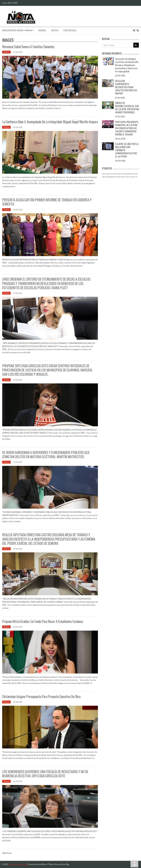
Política (55, 30)
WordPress (43, 864)
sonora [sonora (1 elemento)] (118, 177)
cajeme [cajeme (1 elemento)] (104, 174)
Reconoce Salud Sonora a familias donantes (28, 47)
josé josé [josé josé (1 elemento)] (135, 174)
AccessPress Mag (62, 864)
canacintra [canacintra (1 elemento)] (110, 174)
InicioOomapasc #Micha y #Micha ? (18, 30)
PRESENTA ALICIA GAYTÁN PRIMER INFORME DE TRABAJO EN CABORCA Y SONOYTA (47, 202)
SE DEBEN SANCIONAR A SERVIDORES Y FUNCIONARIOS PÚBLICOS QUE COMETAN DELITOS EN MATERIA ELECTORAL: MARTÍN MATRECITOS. (46, 454)
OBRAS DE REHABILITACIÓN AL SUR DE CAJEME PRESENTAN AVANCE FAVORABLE (127, 108)
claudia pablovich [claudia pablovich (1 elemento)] (128, 174)
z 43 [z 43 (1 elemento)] (136, 177)
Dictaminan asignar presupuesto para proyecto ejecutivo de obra (41, 696)
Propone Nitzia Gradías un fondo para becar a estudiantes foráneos (43, 621)
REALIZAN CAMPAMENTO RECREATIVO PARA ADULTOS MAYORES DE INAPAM (126, 87)
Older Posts (7, 853)
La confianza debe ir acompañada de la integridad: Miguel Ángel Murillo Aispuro (50, 122)
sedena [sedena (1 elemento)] (104, 177)
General (42, 30)
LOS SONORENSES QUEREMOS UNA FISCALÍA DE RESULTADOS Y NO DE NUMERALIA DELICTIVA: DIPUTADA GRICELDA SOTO (45, 774)
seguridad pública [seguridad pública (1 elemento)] (111, 177)
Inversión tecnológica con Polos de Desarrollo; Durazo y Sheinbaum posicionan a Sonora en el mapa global (127, 65)
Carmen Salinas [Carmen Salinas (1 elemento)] (118, 174)
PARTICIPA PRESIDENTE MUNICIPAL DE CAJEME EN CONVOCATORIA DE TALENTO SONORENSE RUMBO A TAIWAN (127, 128)
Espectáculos (70, 30)
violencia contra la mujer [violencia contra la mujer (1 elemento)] (128, 177)
